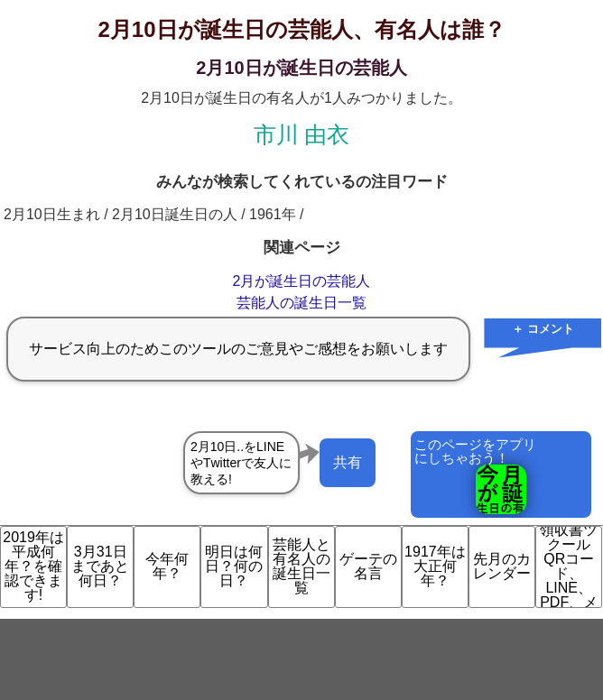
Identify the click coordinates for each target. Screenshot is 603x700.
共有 (348, 462)
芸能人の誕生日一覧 (301, 303)
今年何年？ (167, 566)
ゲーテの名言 (368, 566)
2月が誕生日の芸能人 (302, 281)
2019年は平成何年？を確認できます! (33, 566)
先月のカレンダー (502, 566)
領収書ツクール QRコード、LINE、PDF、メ (569, 567)
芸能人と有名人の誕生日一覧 (301, 566)
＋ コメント (543, 329)
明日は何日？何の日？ (234, 566)
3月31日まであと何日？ (100, 566)
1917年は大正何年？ (435, 566)
